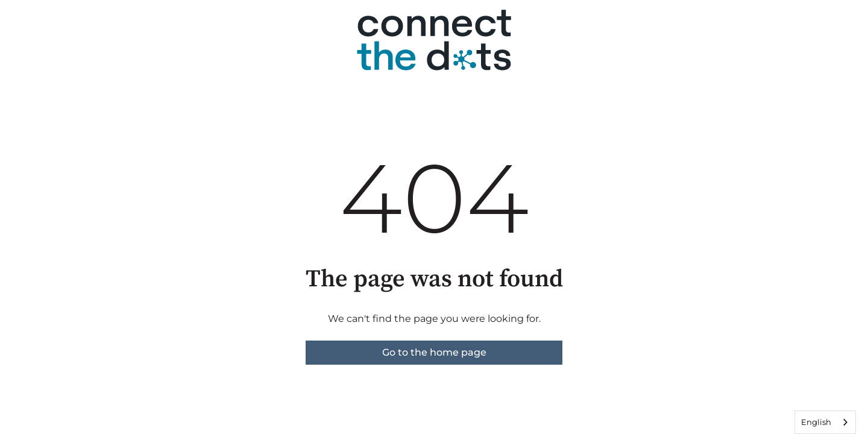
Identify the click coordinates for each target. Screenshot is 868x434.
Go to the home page (434, 352)
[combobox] (825, 422)
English (816, 422)
